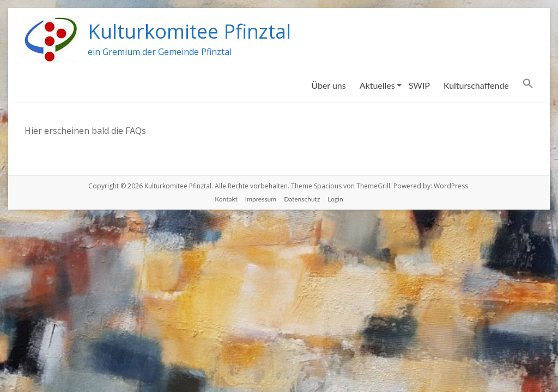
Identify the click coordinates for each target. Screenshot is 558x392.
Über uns (328, 85)
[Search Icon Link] (528, 85)
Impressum (261, 199)
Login (335, 199)
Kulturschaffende (476, 85)
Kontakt (226, 199)
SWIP (419, 85)
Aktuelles (377, 85)
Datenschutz (302, 199)
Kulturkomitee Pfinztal (189, 31)
